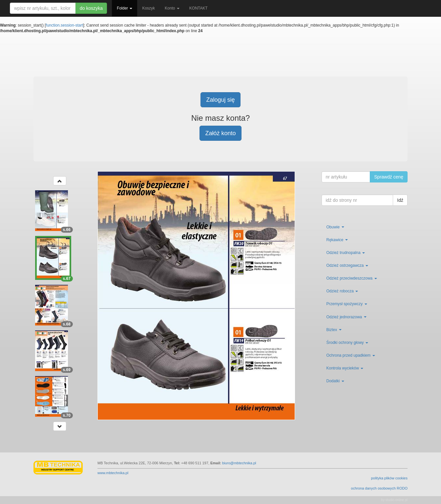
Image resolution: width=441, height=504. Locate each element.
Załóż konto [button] (220, 133)
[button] (60, 181)
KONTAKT (199, 8)
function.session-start (64, 25)
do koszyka (91, 8)
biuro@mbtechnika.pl (239, 463)
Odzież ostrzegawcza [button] (347, 265)
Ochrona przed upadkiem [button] (351, 355)
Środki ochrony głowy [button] (347, 343)
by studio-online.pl (394, 500)
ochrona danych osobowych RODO (379, 488)
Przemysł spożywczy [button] (347, 304)
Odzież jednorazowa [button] (346, 317)
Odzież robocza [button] (342, 291)
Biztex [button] (334, 330)
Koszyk (148, 8)
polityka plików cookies (389, 478)
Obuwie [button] (335, 227)
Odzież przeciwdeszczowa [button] (352, 278)
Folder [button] (125, 8)
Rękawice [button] (337, 240)
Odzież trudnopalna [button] (346, 253)
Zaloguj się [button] (220, 100)
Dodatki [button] (335, 381)
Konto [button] (172, 8)
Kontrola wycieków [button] (345, 368)
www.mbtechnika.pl (113, 473)
